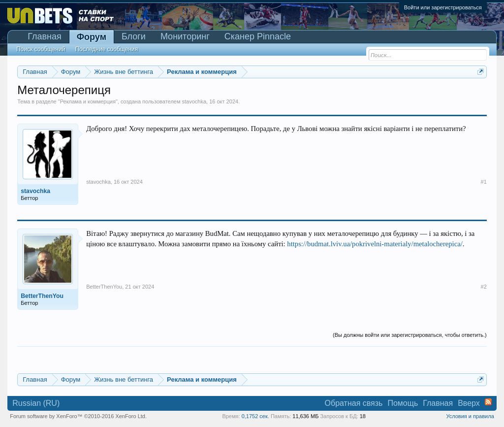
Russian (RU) (36, 403)
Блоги (134, 36)
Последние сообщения (107, 49)
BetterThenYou (104, 287)
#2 (484, 287)
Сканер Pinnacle (258, 36)
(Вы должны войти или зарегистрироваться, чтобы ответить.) (410, 335)
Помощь (403, 403)
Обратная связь (354, 403)
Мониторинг (185, 36)
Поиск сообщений (41, 49)
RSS (488, 402)
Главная (45, 36)
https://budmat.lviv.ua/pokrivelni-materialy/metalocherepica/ (375, 244)
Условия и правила (470, 416)
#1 (484, 182)
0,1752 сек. (255, 416)
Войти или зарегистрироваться (443, 7)
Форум (92, 37)
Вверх (469, 403)
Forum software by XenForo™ (78, 416)
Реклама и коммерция (88, 101)
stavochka (194, 101)
